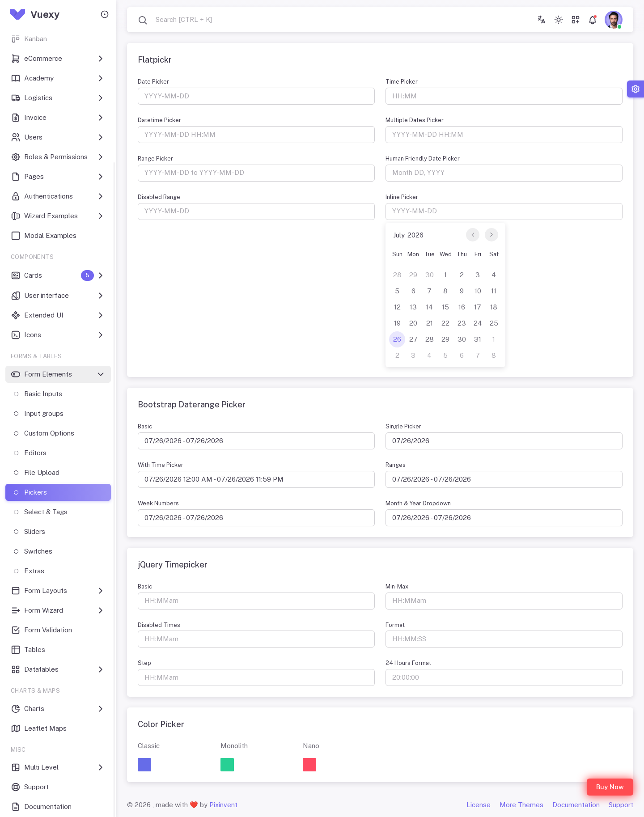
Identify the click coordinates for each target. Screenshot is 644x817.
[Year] (419, 235)
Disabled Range (159, 197)
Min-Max (397, 586)
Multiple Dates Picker (415, 120)
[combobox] (175, 20)
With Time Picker (161, 465)
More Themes (521, 805)
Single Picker (403, 426)
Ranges (396, 465)
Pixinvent (223, 805)
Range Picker (155, 159)
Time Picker (402, 82)
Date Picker (153, 82)
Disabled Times (159, 625)
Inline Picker (402, 197)
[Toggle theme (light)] (559, 20)
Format (395, 625)
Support (621, 805)
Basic (145, 426)
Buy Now (610, 787)
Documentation (576, 805)
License (479, 805)
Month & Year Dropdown (418, 503)
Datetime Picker (159, 120)
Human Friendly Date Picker (423, 159)
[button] (144, 765)
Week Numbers (158, 503)
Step (144, 663)
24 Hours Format (408, 663)
